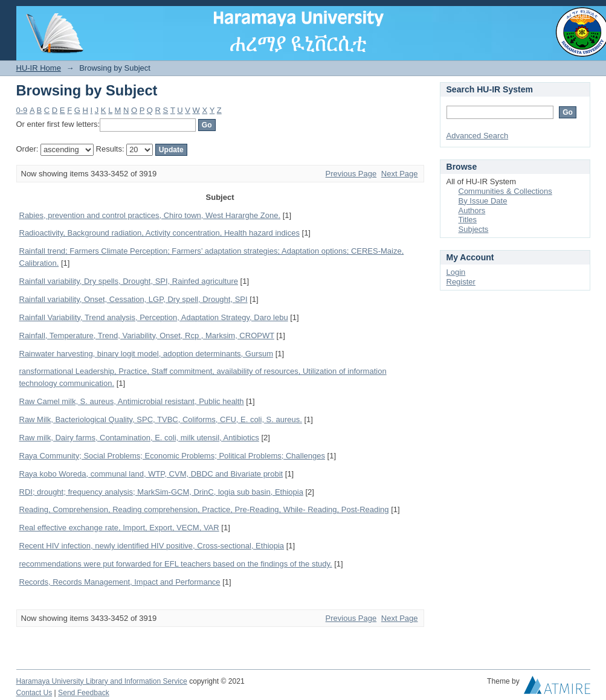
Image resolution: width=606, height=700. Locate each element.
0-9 (22, 110)
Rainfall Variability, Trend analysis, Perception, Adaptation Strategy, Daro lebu (154, 317)
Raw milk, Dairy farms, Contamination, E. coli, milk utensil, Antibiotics (139, 438)
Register (461, 282)
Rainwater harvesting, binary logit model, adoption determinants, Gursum (147, 354)
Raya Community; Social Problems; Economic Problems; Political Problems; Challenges (172, 456)
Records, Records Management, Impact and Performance (120, 582)
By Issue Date (483, 201)
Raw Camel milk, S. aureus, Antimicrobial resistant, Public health (132, 401)
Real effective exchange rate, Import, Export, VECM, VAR (119, 528)
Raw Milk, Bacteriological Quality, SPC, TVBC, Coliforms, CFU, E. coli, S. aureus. (161, 419)
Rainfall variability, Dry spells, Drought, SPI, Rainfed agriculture (129, 281)
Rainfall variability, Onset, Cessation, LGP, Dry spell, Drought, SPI (134, 299)
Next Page (400, 174)
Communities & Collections (505, 191)
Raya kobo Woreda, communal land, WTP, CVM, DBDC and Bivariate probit (151, 474)
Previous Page (351, 174)
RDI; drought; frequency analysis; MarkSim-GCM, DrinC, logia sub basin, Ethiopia (161, 492)
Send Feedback (84, 693)
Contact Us (34, 693)
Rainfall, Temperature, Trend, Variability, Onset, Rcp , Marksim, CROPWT (147, 336)
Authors (472, 210)
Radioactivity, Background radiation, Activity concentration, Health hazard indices (160, 233)
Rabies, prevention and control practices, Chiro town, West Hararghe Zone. (150, 215)
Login (581, 15)
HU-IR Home (39, 68)
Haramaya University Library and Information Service (102, 681)
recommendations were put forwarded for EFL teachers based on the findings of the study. (176, 564)
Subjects (474, 229)
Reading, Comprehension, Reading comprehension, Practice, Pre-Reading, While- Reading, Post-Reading (204, 509)
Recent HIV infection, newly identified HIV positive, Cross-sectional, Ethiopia (152, 546)
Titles (468, 220)
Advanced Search (478, 136)
